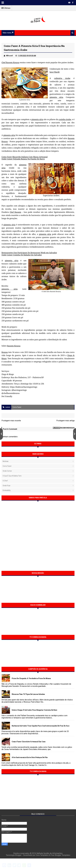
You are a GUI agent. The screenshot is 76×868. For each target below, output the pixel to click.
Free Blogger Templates (60, 855)
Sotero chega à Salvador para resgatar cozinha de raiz (34, 710)
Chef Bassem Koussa (10, 62)
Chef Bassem (15, 212)
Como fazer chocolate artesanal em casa (29, 742)
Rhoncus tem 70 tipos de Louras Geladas (28, 694)
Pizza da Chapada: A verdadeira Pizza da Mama (31, 678)
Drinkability (7, 490)
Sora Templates (42, 855)
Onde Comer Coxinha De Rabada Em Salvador (22, 255)
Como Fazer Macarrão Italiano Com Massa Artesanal (25, 157)
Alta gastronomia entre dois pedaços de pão (30, 757)
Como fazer (17, 407)
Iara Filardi (55, 72)
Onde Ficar (7, 486)
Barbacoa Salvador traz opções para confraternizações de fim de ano (40, 726)
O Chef (5, 481)
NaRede (40, 853)
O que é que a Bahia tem (12, 476)
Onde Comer (7, 471)
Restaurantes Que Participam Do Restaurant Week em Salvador (29, 253)
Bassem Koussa (14, 346)
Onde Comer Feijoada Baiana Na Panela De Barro (23, 159)
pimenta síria (56, 97)
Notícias (6, 461)
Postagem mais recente (11, 421)
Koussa (5, 352)
